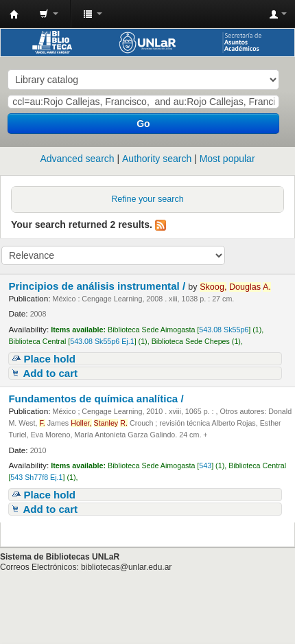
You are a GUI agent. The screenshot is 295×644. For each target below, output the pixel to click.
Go (143, 124)
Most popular (227, 159)
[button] (49, 14)
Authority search (157, 159)
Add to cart (50, 373)
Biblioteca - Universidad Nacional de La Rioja (14, 14)
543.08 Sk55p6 (224, 330)
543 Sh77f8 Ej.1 (36, 477)
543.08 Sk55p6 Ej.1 (102, 341)
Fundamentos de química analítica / (97, 399)
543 (205, 465)
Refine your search (147, 199)
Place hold (49, 359)
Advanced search (77, 159)
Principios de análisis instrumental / (98, 286)
